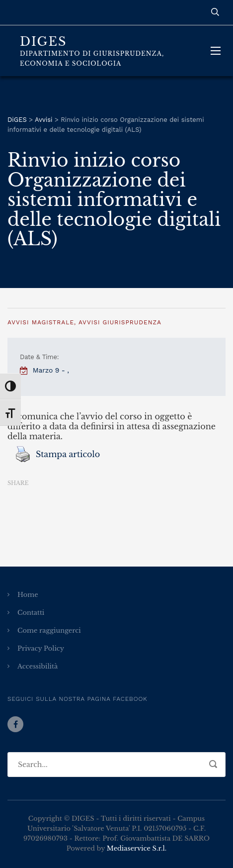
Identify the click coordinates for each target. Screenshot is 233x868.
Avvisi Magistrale (41, 322)
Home (28, 595)
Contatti (31, 613)
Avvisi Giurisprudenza (120, 322)
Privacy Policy (41, 648)
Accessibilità (38, 666)
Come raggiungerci (49, 630)
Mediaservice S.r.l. (137, 848)
